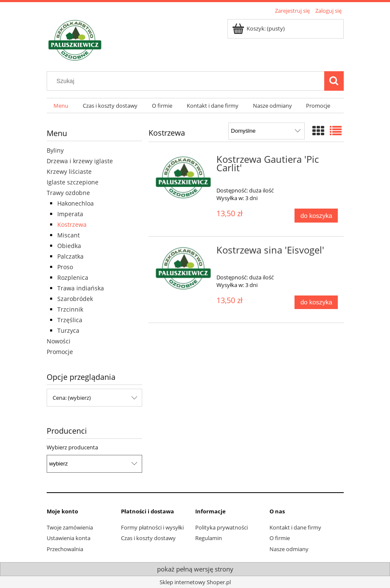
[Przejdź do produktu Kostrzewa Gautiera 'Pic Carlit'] (184, 178)
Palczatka (70, 256)
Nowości (59, 341)
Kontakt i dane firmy (295, 527)
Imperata (70, 214)
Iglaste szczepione (73, 182)
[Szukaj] (334, 81)
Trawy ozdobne (68, 193)
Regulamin (209, 538)
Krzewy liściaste (69, 171)
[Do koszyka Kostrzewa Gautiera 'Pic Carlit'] (316, 216)
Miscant (69, 235)
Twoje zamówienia (70, 527)
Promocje (60, 352)
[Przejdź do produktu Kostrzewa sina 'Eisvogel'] (184, 268)
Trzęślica (70, 320)
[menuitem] (61, 106)
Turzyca (68, 330)
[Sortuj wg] (266, 131)
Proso (65, 267)
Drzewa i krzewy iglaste (80, 161)
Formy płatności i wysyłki (152, 527)
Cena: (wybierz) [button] (72, 398)
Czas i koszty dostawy (148, 538)
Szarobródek (75, 299)
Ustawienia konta (69, 538)
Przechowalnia (65, 549)
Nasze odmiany (289, 549)
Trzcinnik (70, 309)
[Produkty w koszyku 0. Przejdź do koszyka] (259, 28)
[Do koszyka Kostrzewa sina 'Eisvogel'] (316, 302)
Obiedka (69, 246)
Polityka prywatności (222, 527)
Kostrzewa (72, 224)
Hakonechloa (76, 203)
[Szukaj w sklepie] (187, 81)
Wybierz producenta (72, 447)
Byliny (55, 150)
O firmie (280, 538)
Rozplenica (73, 277)
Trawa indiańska (81, 288)
